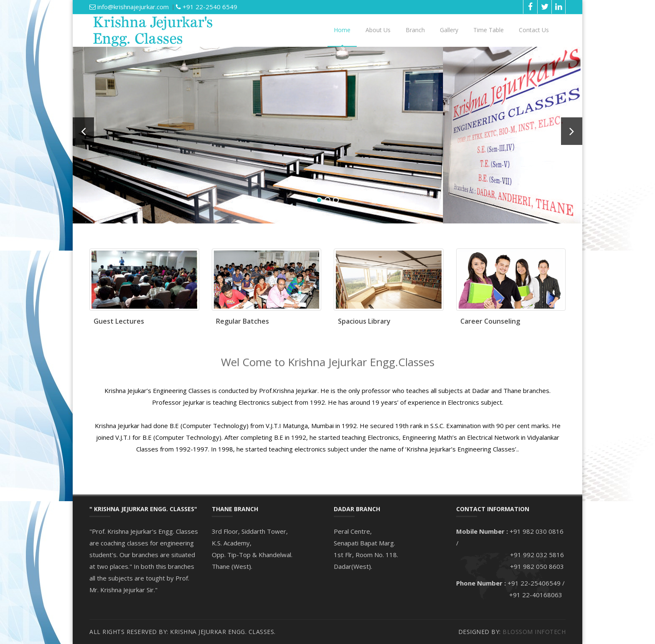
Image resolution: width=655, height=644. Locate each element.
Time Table (489, 30)
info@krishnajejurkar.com (129, 7)
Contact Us (534, 30)
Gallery (449, 30)
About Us (378, 30)
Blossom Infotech (534, 632)
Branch (415, 30)
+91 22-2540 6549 (207, 7)
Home (342, 30)
